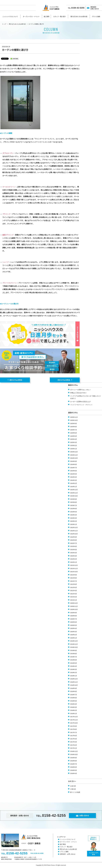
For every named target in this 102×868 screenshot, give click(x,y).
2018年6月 (74, 698)
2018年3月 (74, 707)
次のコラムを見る (65, 380)
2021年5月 (74, 587)
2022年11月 (74, 531)
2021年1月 (74, 600)
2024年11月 (74, 455)
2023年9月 (74, 499)
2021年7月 (74, 581)
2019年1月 (74, 676)
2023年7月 (74, 505)
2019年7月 (74, 657)
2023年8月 (74, 502)
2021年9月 (74, 575)
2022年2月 (74, 559)
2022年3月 (74, 556)
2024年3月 (74, 480)
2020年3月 (74, 632)
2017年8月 (74, 729)
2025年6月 (74, 433)
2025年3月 (74, 442)
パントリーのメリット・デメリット (81, 405)
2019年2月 (74, 673)
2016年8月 (74, 761)
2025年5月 (74, 436)
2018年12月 (74, 679)
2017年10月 (74, 723)
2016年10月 (74, 754)
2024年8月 (74, 464)
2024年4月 (74, 477)
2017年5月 (74, 736)
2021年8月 (74, 578)
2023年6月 (74, 509)
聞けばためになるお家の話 (79, 16)
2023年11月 (74, 493)
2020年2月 (74, 635)
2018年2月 (74, 710)
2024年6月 (74, 471)
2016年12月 (74, 751)
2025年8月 (74, 427)
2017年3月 (74, 742)
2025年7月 (74, 430)
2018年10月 (74, 685)
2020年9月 (74, 613)
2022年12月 (74, 527)
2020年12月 (74, 603)
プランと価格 (96, 16)
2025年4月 (74, 439)
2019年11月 (74, 644)
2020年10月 (74, 609)
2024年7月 (74, 468)
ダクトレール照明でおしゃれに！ (81, 390)
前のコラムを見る (15, 380)
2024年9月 (74, 461)
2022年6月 (74, 546)
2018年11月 (74, 682)
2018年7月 (74, 695)
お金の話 (73, 786)
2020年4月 (74, 628)
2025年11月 (74, 417)
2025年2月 (74, 446)
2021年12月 (74, 565)
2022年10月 (74, 534)
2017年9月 (74, 726)
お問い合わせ (82, 815)
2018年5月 (74, 701)
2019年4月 (74, 666)
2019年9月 (74, 650)
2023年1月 (74, 524)
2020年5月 (74, 625)
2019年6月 (74, 660)
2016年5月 (74, 770)
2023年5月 (74, 512)
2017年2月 (74, 745)
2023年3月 (74, 518)
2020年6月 (74, 622)
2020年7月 (74, 619)
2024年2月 (74, 483)
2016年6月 (74, 767)
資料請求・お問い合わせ (95, 8)
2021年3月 (74, 594)
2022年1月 (74, 562)
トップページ (61, 837)
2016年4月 (74, 773)
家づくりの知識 (75, 792)
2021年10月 (74, 572)
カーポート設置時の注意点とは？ (81, 402)
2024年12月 (74, 452)
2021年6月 (74, 584)
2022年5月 (74, 550)
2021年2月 (74, 597)
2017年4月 (74, 739)
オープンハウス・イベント (31, 16)
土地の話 (73, 789)
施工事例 (47, 16)
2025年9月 (74, 423)
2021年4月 (74, 591)
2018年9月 (74, 688)
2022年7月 (74, 543)
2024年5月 (74, 474)
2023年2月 (74, 521)
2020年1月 (74, 638)
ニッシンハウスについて (10, 16)
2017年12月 (74, 717)
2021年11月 (74, 569)
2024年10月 (74, 458)
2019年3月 (74, 669)
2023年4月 (74, 515)
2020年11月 (74, 606)
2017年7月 (74, 732)
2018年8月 (74, 691)
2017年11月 (74, 720)
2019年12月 (74, 641)
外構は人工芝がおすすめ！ (79, 393)
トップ (4, 24)
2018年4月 (74, 704)
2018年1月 (74, 714)
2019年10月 (74, 647)
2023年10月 (74, 496)
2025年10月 (74, 420)
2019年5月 (74, 663)
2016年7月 (74, 764)
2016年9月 (74, 758)
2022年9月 (74, 537)
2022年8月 (74, 540)
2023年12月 (74, 490)
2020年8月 (74, 616)
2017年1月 (74, 748)
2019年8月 (74, 654)
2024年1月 (74, 487)
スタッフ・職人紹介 (59, 16)
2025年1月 (74, 449)
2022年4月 (74, 553)
